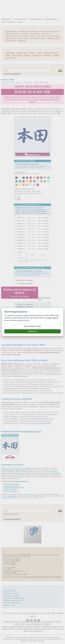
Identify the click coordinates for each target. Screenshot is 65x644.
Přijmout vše (32, 333)
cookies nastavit (52, 319)
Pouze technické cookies (32, 328)
